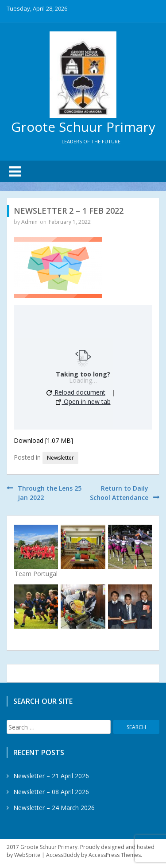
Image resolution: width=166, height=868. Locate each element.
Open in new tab (83, 401)
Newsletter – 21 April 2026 (51, 776)
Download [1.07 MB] (43, 440)
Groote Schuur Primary (83, 127)
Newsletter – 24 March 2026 (54, 808)
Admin (29, 222)
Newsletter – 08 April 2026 (51, 792)
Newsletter (60, 458)
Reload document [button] (76, 392)
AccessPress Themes (115, 855)
